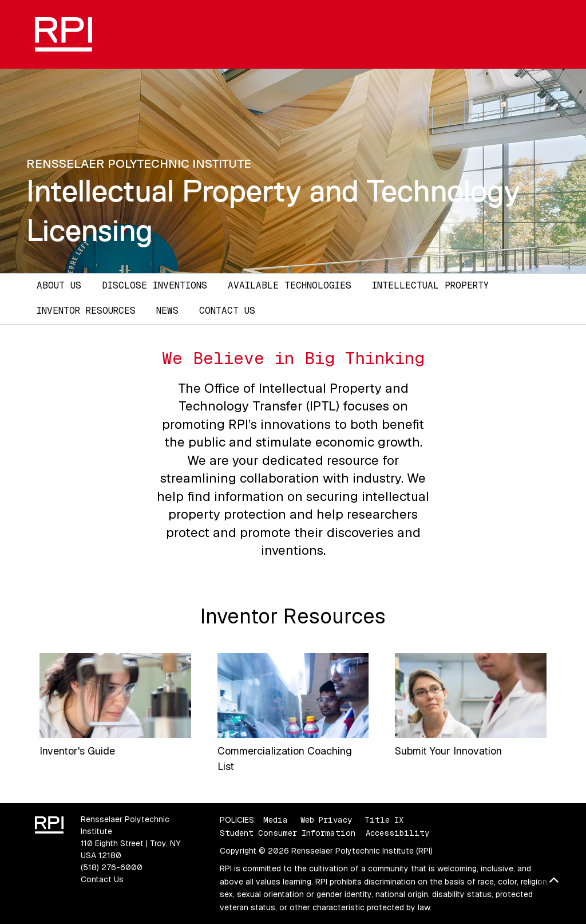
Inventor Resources (86, 311)
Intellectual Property (430, 285)
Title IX (384, 820)
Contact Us (227, 311)
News (167, 311)
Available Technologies (290, 285)
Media (276, 820)
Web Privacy (326, 820)
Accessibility (397, 833)
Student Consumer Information (288, 833)
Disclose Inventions (155, 285)
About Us (59, 285)
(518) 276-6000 (112, 867)
